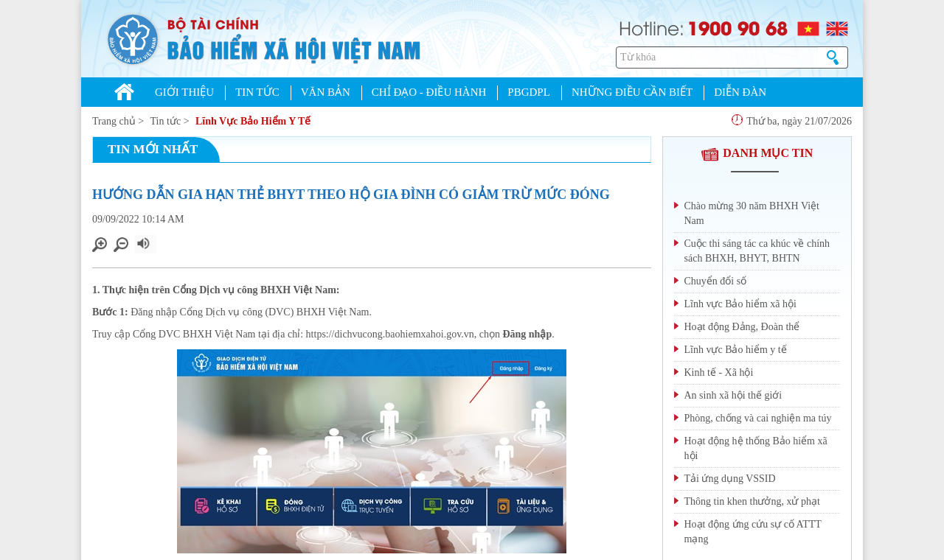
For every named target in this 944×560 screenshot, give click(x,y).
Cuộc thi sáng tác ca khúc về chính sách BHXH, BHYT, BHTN (757, 251)
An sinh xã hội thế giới (733, 395)
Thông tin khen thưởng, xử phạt (752, 501)
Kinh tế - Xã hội (719, 372)
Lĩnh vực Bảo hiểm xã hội (740, 304)
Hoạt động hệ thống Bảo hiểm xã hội (756, 448)
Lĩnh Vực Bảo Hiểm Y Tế (253, 121)
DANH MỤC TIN (757, 153)
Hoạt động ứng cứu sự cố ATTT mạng (753, 532)
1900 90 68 (737, 27)
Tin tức (166, 121)
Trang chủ (114, 121)
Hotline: (652, 27)
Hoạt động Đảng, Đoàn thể (742, 327)
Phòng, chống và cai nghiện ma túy (758, 418)
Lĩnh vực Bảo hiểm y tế (736, 350)
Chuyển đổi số (716, 281)
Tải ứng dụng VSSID (730, 479)
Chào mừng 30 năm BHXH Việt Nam (752, 213)
